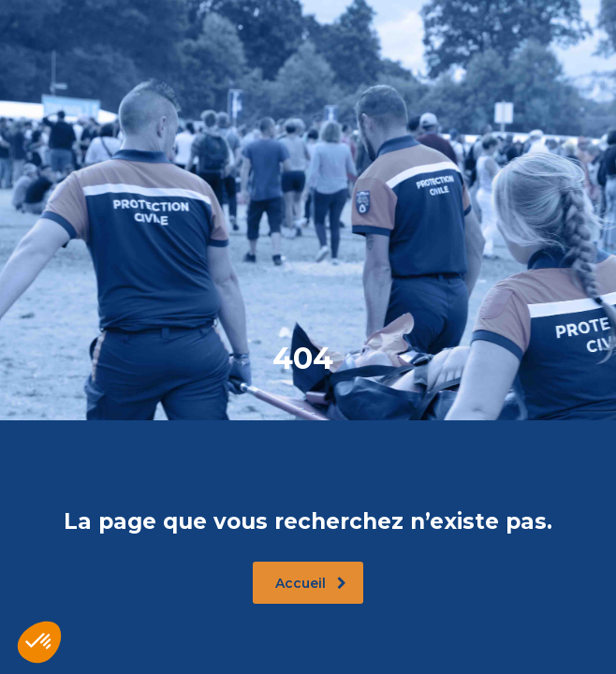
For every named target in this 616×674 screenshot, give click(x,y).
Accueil (311, 583)
